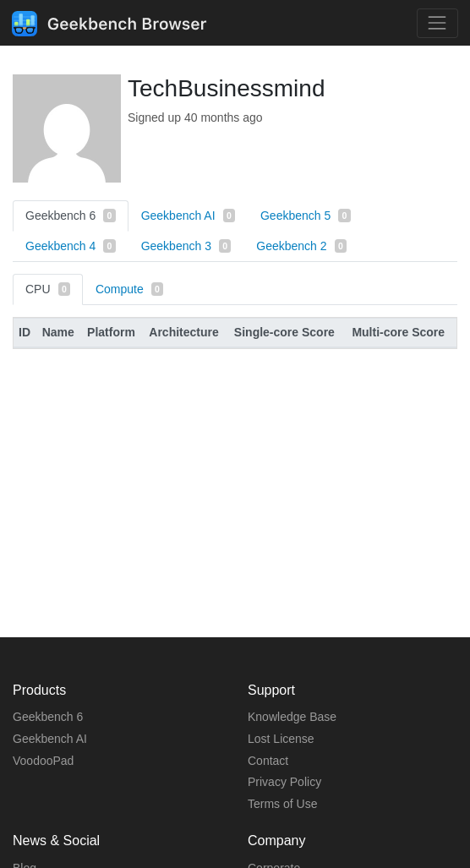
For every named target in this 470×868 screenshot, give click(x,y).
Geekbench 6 (71, 216)
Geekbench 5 (306, 216)
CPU (48, 289)
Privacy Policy (284, 782)
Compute (129, 289)
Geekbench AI (188, 216)
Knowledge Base (292, 717)
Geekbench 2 (301, 246)
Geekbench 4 (71, 246)
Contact (268, 761)
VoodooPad (43, 761)
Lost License (281, 739)
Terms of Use (282, 804)
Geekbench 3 (186, 246)
